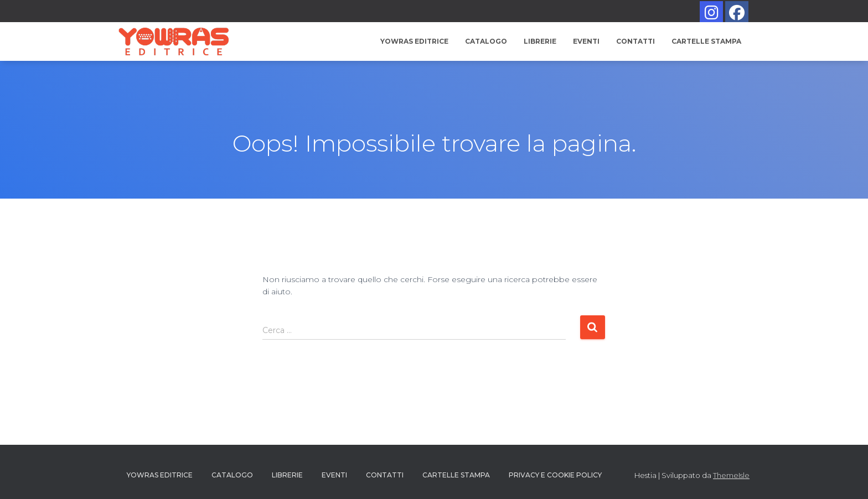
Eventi (586, 41)
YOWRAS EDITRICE (414, 41)
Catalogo (486, 41)
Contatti (635, 41)
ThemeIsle (731, 475)
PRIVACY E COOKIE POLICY (555, 475)
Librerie (540, 41)
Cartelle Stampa (706, 41)
